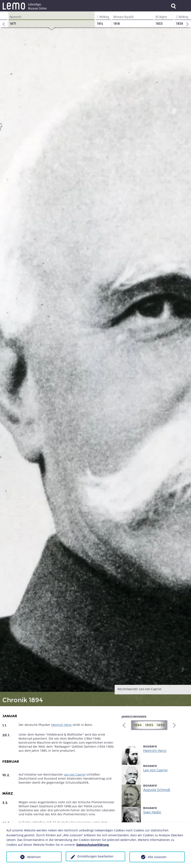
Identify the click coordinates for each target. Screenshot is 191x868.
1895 (149, 725)
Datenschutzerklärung (93, 845)
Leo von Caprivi (75, 774)
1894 (138, 725)
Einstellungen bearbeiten (95, 856)
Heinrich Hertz (61, 725)
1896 (161, 725)
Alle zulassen (157, 857)
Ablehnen (34, 857)
